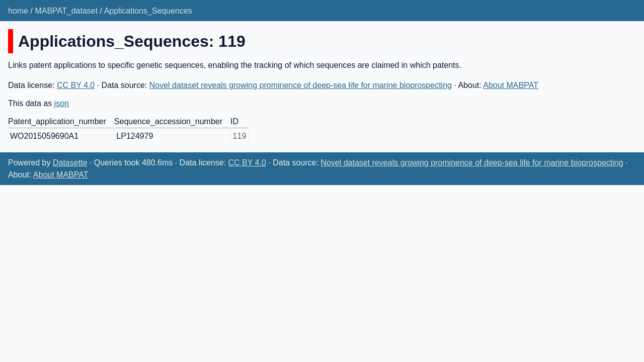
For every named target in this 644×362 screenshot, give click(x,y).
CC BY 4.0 (76, 85)
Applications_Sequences (148, 11)
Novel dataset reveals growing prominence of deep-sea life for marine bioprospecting (301, 85)
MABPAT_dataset (66, 11)
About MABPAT (511, 85)
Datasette (70, 163)
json (62, 103)
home (18, 11)
